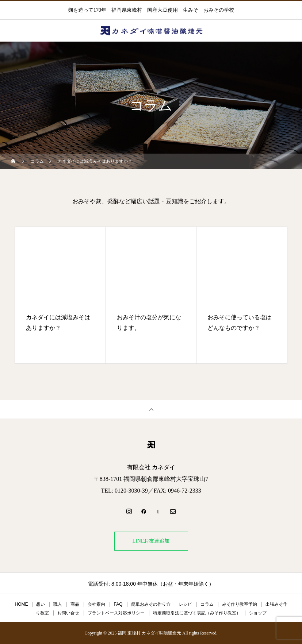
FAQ (118, 604)
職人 (58, 604)
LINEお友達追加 (151, 541)
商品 (75, 604)
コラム (207, 604)
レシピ (186, 604)
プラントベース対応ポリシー (116, 613)
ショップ (258, 613)
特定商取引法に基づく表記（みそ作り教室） (197, 613)
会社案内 (96, 604)
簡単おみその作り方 (151, 604)
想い (41, 604)
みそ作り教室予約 (240, 604)
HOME (21, 604)
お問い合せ (68, 613)
